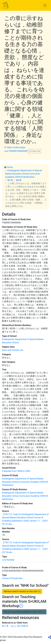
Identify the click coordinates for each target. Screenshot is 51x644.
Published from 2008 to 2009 (16, 471)
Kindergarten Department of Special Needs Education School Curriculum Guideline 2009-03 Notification (24, 174)
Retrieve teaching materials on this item (24, 612)
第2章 (19, 180)
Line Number (8, 560)
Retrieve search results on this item (22, 591)
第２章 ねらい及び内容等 (15, 626)
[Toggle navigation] (45, 5)
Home (8, 167)
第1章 (10, 180)
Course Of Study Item (12, 578)
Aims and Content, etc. (13, 350)
